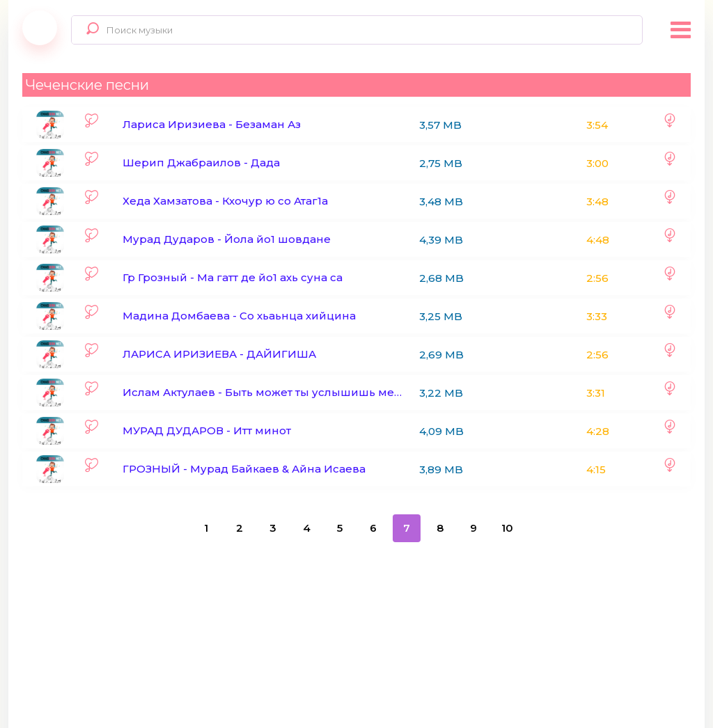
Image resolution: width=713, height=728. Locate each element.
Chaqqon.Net (40, 28)
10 (507, 528)
